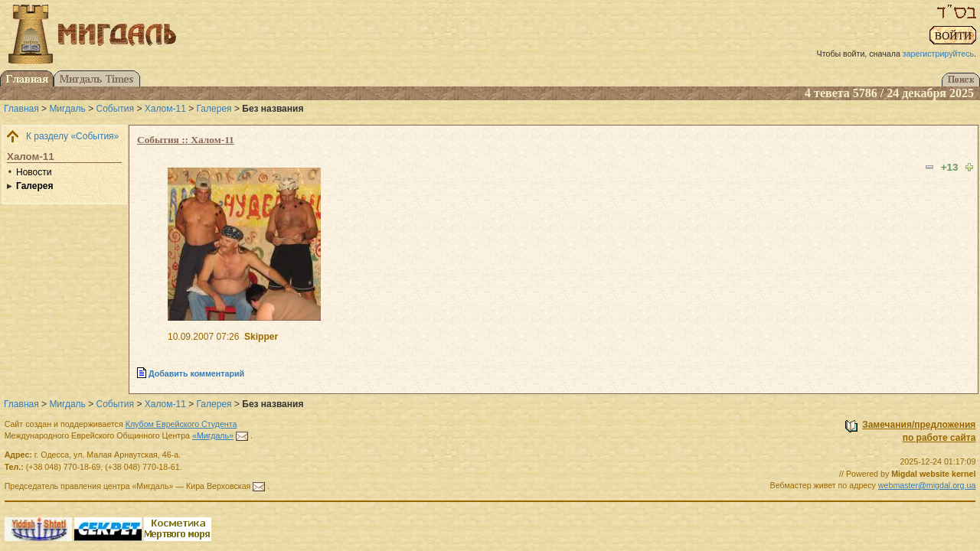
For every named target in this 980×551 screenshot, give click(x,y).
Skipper (261, 337)
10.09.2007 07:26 (203, 337)
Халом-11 (165, 109)
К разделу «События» (72, 136)
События (116, 109)
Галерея (214, 109)
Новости (34, 172)
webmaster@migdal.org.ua (927, 485)
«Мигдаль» (213, 435)
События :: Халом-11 (186, 140)
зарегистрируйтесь (938, 54)
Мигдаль (67, 109)
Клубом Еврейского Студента (181, 424)
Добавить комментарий (196, 373)
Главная (21, 109)
